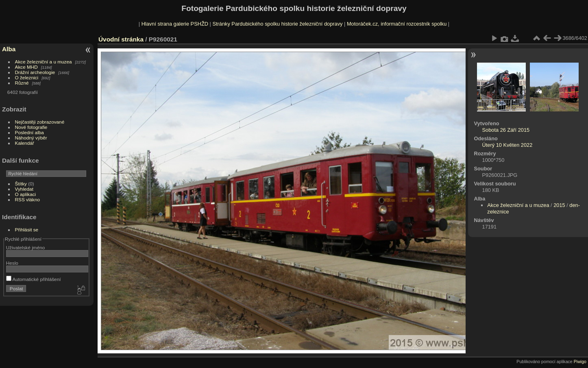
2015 (559, 205)
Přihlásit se (27, 230)
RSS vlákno (27, 199)
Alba (9, 49)
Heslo (12, 263)
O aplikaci (26, 194)
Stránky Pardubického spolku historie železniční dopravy (277, 24)
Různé (22, 83)
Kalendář (25, 143)
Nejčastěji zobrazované (40, 122)
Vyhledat (24, 189)
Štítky (21, 184)
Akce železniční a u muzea (44, 62)
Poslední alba (29, 132)
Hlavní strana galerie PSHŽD (175, 24)
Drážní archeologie (35, 72)
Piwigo (580, 361)
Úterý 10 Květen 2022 (507, 145)
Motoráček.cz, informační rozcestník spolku (397, 24)
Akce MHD (26, 67)
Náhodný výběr (31, 138)
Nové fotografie (31, 127)
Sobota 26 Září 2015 (506, 130)
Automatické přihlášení (34, 279)
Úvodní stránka (121, 39)
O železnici (27, 77)
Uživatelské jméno (25, 247)
